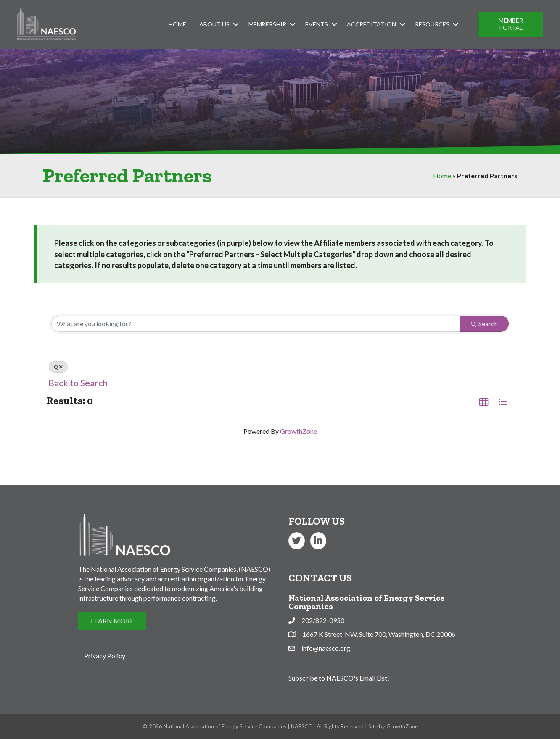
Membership (267, 24)
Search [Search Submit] (484, 323)
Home (177, 24)
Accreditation (371, 24)
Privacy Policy (105, 656)
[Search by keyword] (256, 324)
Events (317, 24)
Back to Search (78, 383)
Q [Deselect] (58, 367)
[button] (511, 24)
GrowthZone (298, 431)
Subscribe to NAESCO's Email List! (339, 678)
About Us (214, 24)
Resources (432, 24)
